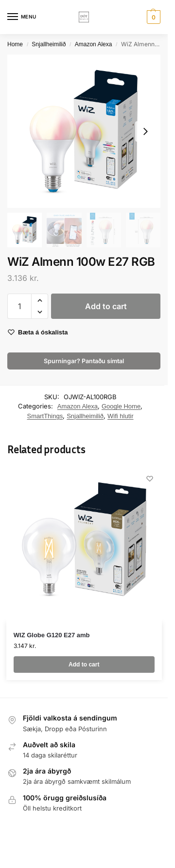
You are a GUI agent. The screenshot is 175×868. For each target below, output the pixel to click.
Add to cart (106, 306)
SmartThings (45, 416)
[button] (152, 17)
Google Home (121, 406)
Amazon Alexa (94, 44)
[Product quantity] (19, 306)
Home (15, 44)
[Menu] (22, 17)
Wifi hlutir (120, 416)
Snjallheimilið (49, 44)
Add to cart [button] (84, 665)
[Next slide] (145, 131)
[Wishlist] (150, 479)
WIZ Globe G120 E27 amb (52, 635)
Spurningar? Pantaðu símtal (84, 361)
